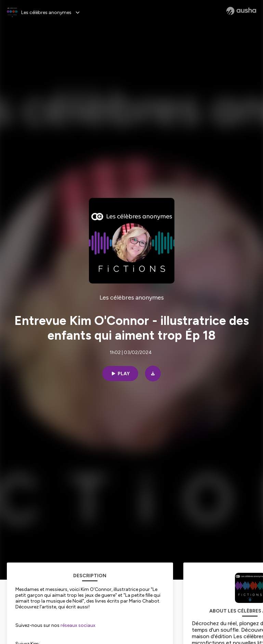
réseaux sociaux (77, 625)
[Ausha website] (241, 11)
